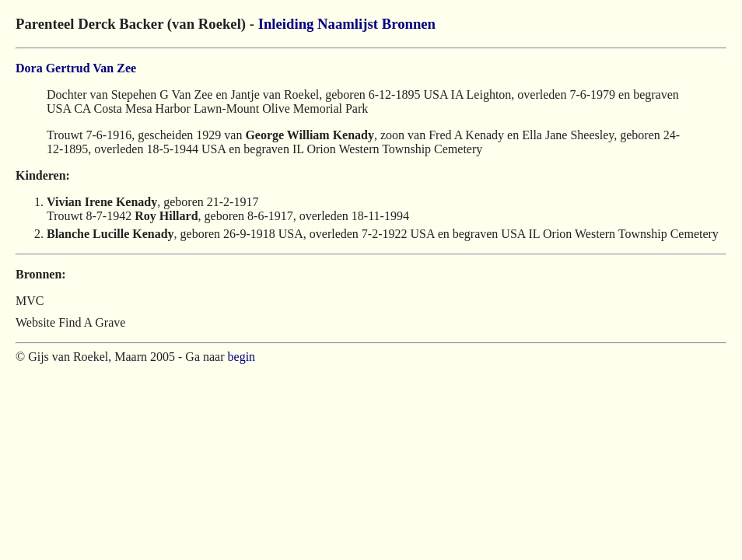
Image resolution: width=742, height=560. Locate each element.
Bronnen (409, 24)
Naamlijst (348, 24)
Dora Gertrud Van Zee (76, 68)
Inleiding (286, 24)
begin (242, 357)
